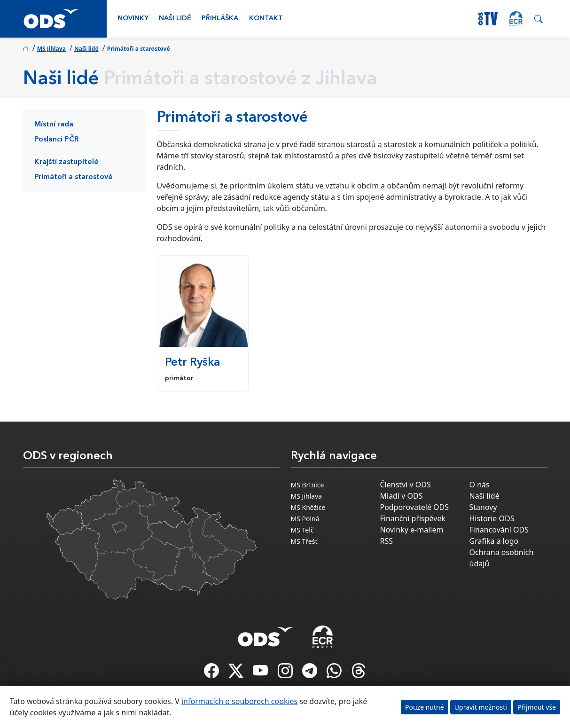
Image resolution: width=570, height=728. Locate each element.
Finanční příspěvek (413, 518)
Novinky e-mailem (412, 530)
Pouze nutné (425, 707)
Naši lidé (175, 19)
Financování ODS (499, 530)
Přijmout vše (537, 707)
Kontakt (266, 19)
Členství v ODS (406, 485)
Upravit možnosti (481, 707)
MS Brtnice (308, 485)
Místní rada (54, 125)
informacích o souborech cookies (239, 701)
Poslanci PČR (57, 140)
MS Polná (305, 519)
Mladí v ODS (402, 496)
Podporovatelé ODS (415, 507)
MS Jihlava (51, 49)
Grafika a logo (494, 541)
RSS (387, 541)
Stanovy (483, 507)
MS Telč (302, 530)
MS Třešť (304, 541)
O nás (480, 485)
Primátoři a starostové (74, 177)
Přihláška (220, 19)
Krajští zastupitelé (66, 162)
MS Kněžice (308, 507)
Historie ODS (492, 518)
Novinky (133, 19)
